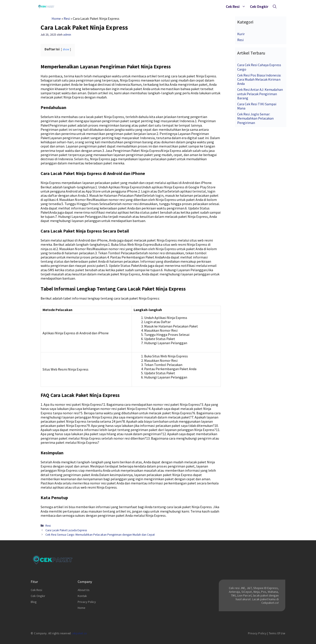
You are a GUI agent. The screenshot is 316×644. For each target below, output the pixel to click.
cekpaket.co (79, 633)
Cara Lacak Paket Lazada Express (66, 530)
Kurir (241, 34)
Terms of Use (277, 633)
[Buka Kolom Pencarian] (275, 7)
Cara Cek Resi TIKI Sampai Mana (257, 106)
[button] (244, 7)
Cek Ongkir (259, 7)
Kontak (82, 596)
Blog (34, 602)
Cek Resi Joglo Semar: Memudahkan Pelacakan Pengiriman (255, 118)
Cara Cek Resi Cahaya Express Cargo (259, 67)
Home (56, 18)
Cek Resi (237, 7)
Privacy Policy (87, 602)
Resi (67, 18)
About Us (84, 590)
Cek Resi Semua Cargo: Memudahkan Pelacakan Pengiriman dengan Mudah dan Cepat (100, 535)
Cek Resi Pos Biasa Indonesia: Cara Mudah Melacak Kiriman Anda (259, 79)
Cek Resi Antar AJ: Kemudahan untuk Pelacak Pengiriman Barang (260, 94)
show (66, 49)
